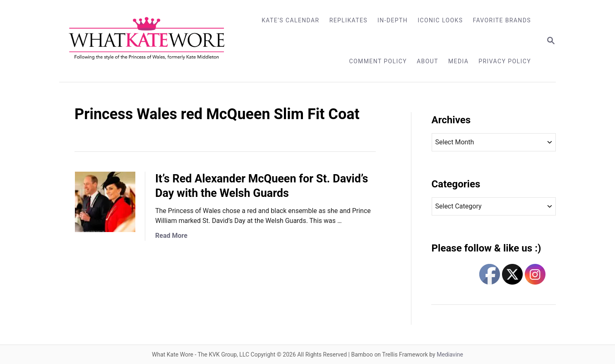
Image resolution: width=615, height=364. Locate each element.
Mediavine (450, 354)
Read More (171, 236)
